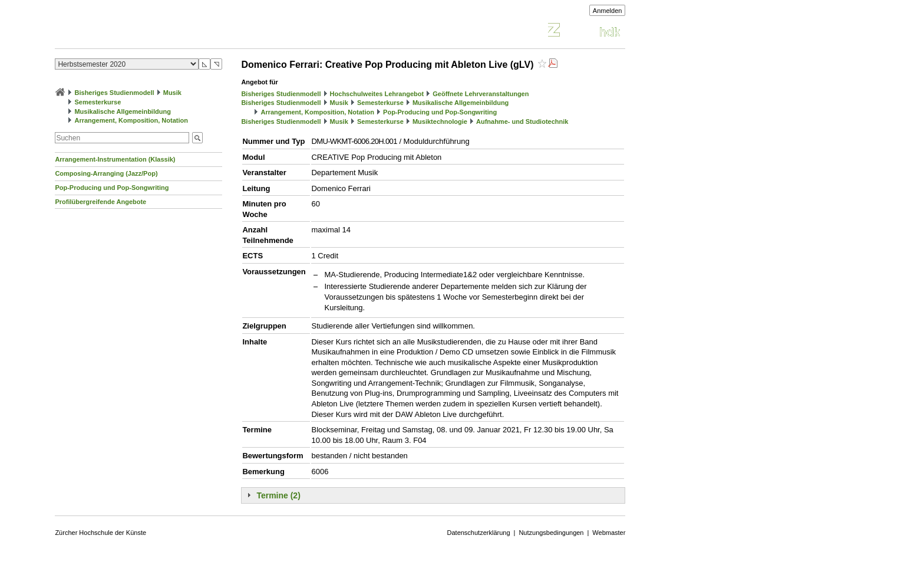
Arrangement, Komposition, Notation (131, 120)
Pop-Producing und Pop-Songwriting (112, 188)
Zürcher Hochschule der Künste (100, 533)
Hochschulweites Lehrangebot (377, 94)
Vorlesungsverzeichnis (141, 32)
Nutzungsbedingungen (551, 533)
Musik (172, 93)
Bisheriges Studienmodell (115, 93)
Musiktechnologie (440, 121)
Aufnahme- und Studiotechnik (522, 121)
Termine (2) (278, 495)
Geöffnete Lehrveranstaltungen (481, 94)
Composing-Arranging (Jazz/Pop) (106, 173)
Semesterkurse (98, 102)
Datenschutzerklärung (479, 533)
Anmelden (608, 11)
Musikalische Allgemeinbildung (122, 111)
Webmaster (609, 533)
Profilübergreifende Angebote (100, 202)
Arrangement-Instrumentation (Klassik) (115, 159)
